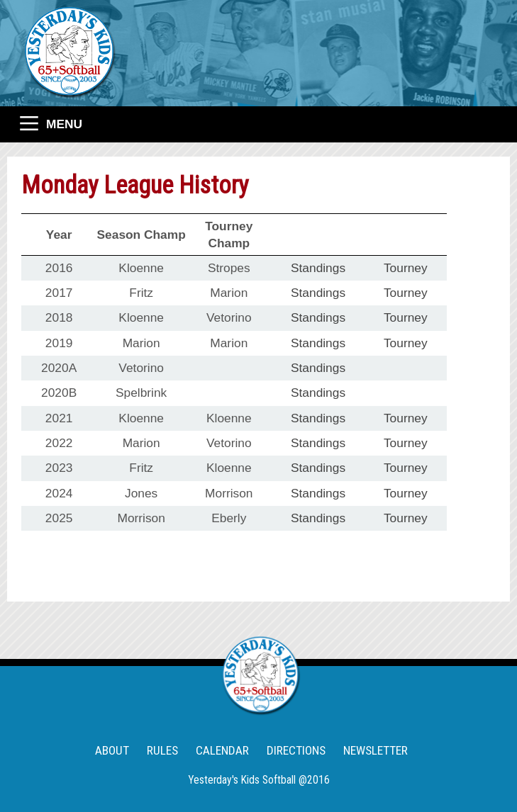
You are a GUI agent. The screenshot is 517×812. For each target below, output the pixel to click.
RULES (162, 750)
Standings (318, 268)
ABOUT (112, 750)
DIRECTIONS (296, 750)
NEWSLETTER (376, 750)
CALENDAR (222, 750)
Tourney (406, 268)
